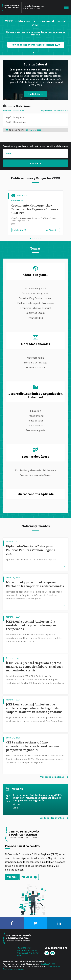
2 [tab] (35, 53)
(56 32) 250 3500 (54, 966)
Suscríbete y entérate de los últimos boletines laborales (35, 146)
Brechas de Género (35, 457)
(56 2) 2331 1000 (48, 964)
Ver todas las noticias (52, 777)
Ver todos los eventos (52, 818)
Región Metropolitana (16, 122)
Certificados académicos (14, 969)
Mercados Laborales (36, 344)
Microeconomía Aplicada (36, 494)
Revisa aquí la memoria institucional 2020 (35, 45)
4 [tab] (37, 238)
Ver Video (27, 877)
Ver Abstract (52, 230)
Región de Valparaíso (16, 117)
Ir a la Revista (19, 230)
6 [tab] (41, 238)
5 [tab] (39, 238)
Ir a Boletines (35, 94)
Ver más (17, 808)
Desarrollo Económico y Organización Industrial (36, 395)
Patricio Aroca (17, 200)
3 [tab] (38, 53)
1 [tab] (33, 53)
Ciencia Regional (35, 275)
